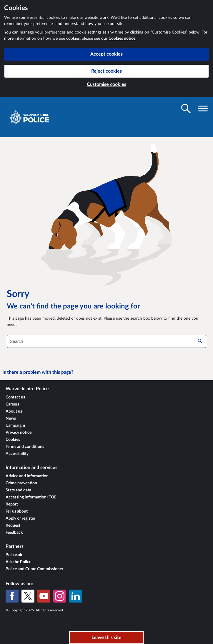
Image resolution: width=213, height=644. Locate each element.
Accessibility (17, 454)
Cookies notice (122, 39)
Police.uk (14, 555)
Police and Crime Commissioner (34, 569)
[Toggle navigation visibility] (203, 109)
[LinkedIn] (76, 596)
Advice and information (27, 476)
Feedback (14, 533)
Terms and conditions (25, 447)
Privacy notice (19, 433)
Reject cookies (106, 71)
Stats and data (18, 490)
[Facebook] (12, 596)
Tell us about (17, 511)
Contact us (15, 397)
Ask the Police (18, 562)
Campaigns (16, 426)
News (11, 418)
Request (13, 525)
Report (12, 504)
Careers (12, 404)
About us (14, 411)
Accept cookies (106, 54)
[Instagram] (60, 596)
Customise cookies (106, 84)
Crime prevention (21, 483)
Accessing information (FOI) (31, 497)
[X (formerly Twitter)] (28, 596)
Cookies (13, 440)
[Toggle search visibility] (186, 109)
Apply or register (20, 518)
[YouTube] (44, 596)
